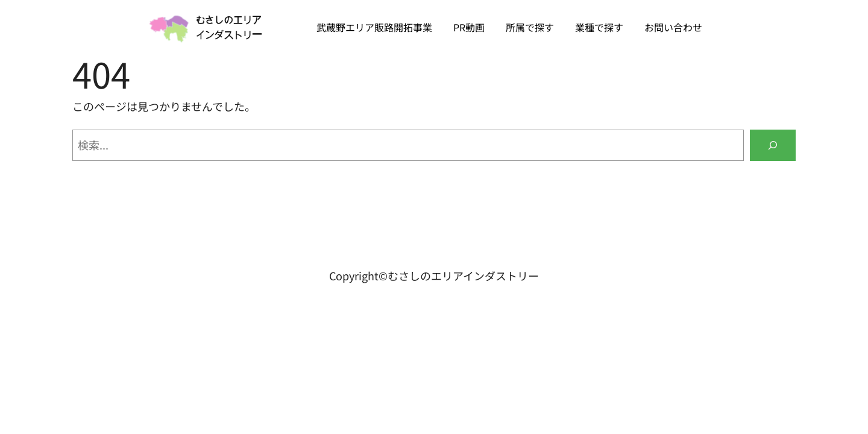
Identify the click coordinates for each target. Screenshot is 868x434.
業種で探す (599, 27)
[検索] (773, 145)
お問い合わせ (673, 27)
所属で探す (530, 27)
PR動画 (469, 27)
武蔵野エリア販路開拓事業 (374, 27)
